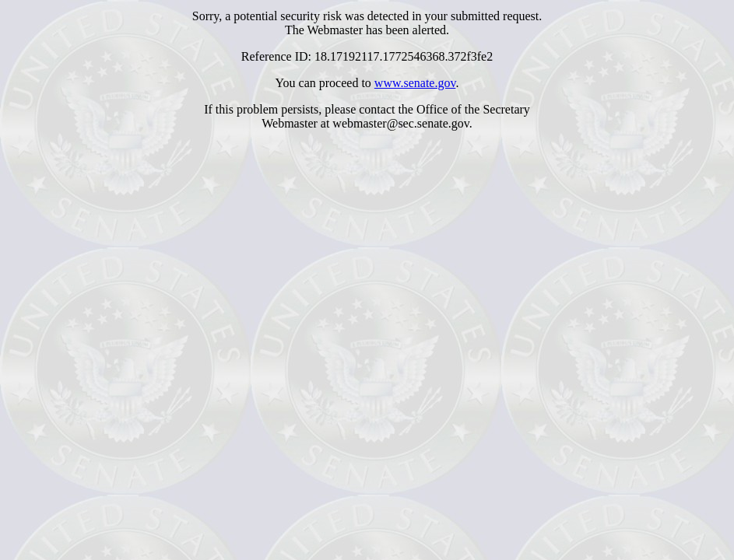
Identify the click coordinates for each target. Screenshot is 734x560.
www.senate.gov (415, 83)
